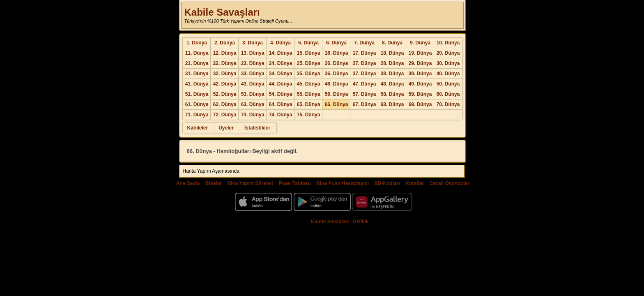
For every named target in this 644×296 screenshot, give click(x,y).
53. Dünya (253, 94)
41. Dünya (197, 84)
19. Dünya (420, 53)
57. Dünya (365, 94)
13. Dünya (253, 53)
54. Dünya (281, 94)
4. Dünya (281, 43)
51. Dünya (197, 94)
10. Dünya (448, 43)
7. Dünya (364, 43)
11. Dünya (197, 53)
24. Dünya (281, 63)
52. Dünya (225, 94)
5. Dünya (308, 43)
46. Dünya (337, 84)
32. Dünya (225, 74)
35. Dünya (309, 74)
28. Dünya (392, 63)
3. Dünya (253, 43)
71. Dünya (197, 115)
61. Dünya (197, 104)
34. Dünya (281, 74)
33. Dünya (253, 74)
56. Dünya (337, 94)
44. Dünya (281, 84)
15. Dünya (309, 53)
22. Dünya (225, 63)
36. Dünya (337, 74)
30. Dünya (448, 63)
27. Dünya (365, 63)
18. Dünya (392, 53)
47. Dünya (365, 84)
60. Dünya (448, 94)
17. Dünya (365, 53)
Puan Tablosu (295, 183)
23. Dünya (253, 63)
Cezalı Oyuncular (449, 183)
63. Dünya (253, 104)
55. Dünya (309, 94)
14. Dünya (281, 53)
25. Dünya (309, 63)
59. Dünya (420, 94)
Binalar (214, 183)
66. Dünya (337, 104)
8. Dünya (392, 43)
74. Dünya (281, 115)
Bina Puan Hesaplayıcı (343, 183)
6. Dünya (336, 43)
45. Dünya (309, 84)
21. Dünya (197, 63)
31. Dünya (197, 74)
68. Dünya (392, 104)
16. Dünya (337, 53)
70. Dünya (448, 104)
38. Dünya (392, 74)
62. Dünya (225, 104)
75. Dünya (309, 115)
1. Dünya (197, 43)
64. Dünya (281, 104)
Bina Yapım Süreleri (250, 183)
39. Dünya (420, 74)
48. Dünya (392, 84)
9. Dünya (420, 43)
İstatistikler (257, 128)
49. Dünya (420, 84)
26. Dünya (337, 63)
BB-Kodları (387, 183)
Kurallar (415, 183)
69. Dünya (420, 104)
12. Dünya (225, 53)
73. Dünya (253, 115)
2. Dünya (225, 43)
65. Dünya (309, 104)
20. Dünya (448, 53)
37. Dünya (365, 74)
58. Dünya (392, 94)
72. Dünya (225, 115)
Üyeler (226, 128)
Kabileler (197, 128)
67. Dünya (365, 104)
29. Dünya (420, 63)
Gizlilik (361, 222)
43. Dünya (253, 84)
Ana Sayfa (188, 183)
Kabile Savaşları (222, 12)
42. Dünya (225, 84)
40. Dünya (448, 74)
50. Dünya (448, 84)
